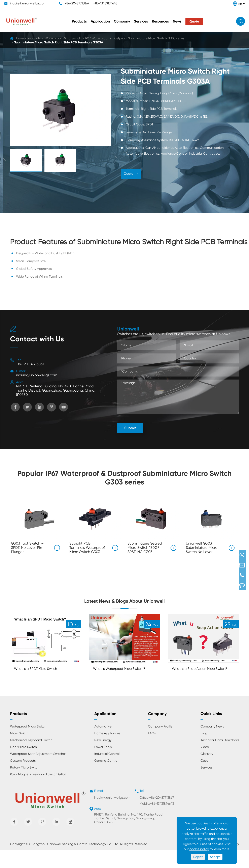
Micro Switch (19, 752)
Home (19, 38)
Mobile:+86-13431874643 (157, 822)
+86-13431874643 (105, 3)
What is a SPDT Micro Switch (40, 681)
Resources (160, 21)
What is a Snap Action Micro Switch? (198, 684)
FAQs (152, 752)
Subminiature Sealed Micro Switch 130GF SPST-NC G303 (145, 547)
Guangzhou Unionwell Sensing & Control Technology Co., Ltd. (74, 862)
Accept (215, 857)
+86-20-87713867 (77, 3)
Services (141, 21)
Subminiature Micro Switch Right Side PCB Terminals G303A (59, 42)
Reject (198, 857)
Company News (212, 745)
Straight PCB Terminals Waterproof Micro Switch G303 (87, 547)
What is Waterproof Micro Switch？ (117, 684)
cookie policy (199, 849)
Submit (130, 428)
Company (122, 21)
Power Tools (103, 765)
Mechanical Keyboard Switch (31, 758)
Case (204, 779)
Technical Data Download (220, 758)
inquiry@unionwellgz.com (28, 3)
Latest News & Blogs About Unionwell (125, 606)
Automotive (103, 745)
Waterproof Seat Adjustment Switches (38, 772)
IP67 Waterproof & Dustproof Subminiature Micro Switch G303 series (135, 38)
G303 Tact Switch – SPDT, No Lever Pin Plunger (27, 547)
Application (100, 21)
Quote (131, 174)
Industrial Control (107, 772)
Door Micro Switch (23, 765)
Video (205, 765)
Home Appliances (107, 752)
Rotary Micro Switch (25, 786)
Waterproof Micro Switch (63, 38)
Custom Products (23, 779)
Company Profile (160, 745)
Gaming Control (106, 779)
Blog (204, 752)
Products (79, 21)
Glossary (207, 772)
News (177, 21)
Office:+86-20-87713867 (157, 816)
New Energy (103, 758)
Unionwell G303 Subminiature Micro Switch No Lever (202, 547)
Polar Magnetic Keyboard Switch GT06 (38, 793)
